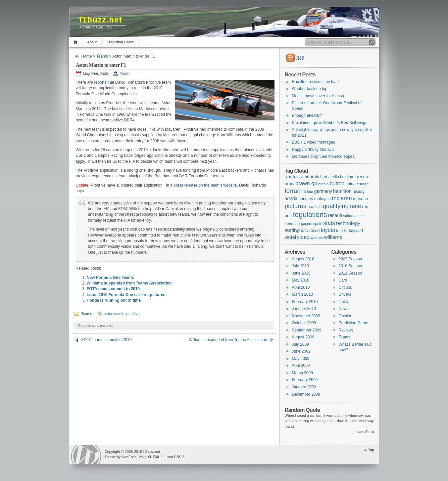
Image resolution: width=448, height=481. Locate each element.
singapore (304, 224)
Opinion (346, 316)
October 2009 (304, 323)
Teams (102, 56)
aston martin (114, 314)
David (125, 74)
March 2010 (302, 294)
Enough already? (307, 115)
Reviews (346, 330)
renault (335, 215)
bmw (290, 184)
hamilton (342, 191)
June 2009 (301, 351)
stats (329, 223)
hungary (306, 199)
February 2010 (305, 302)
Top (371, 450)
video (303, 237)
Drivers (345, 294)
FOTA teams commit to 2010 (113, 289)
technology (348, 223)
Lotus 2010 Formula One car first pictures (126, 295)
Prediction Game (120, 42)
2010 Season (350, 266)
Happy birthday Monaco (313, 150)
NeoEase (129, 457)
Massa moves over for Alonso (318, 96)
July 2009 (300, 344)
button (337, 183)
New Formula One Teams (110, 278)
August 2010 (303, 259)
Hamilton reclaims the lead (315, 82)
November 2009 (306, 316)
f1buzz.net (101, 20)
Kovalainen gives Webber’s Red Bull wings (330, 123)
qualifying (336, 206)
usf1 (360, 231)
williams (333, 237)
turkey (349, 231)
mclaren (342, 198)
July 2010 (300, 266)
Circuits (345, 287)
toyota (328, 230)
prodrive (133, 314)
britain (323, 184)
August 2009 (303, 337)
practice (314, 207)
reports (100, 82)
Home (77, 42)
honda (291, 198)
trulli (340, 231)
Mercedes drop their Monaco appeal (324, 156)
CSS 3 (179, 457)
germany (323, 191)
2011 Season (350, 273)
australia (294, 176)
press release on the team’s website (205, 185)
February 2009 (305, 380)
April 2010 (301, 287)
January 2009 (304, 387)
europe (363, 184)
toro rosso (310, 230)
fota (310, 192)
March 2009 (302, 373)
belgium (347, 177)
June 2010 (301, 273)
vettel (290, 237)
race (355, 206)
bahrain (312, 177)
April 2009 (301, 366)
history (359, 192)
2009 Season (350, 259)
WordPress (86, 455)
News (344, 309)
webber (317, 238)
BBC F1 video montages (314, 142)
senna (290, 224)
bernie (362, 176)
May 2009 (301, 359)
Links (343, 302)
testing (292, 230)
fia (304, 192)
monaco (361, 199)
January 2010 (304, 309)
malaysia (323, 199)
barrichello (330, 177)
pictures (296, 206)
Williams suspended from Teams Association (129, 283)
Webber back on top (310, 89)
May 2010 (301, 280)
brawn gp (306, 183)
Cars (343, 280)
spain (318, 224)
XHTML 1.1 (157, 457)
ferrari (293, 191)
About (92, 42)
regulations (310, 215)
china (350, 184)
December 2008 (306, 394)
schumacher (353, 216)
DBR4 (129, 120)
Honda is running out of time (114, 300)
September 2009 (307, 330)
